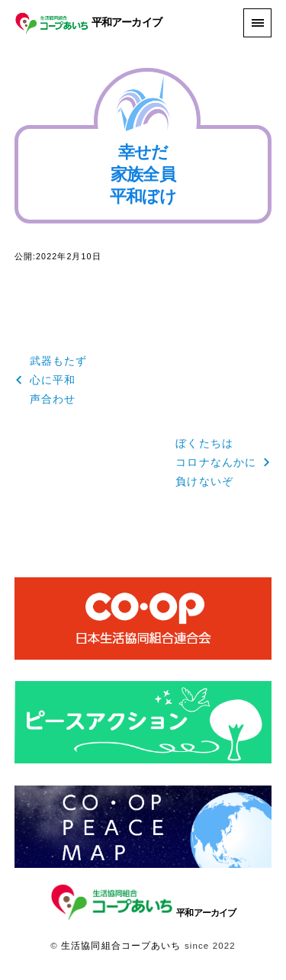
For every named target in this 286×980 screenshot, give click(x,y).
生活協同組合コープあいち (121, 946)
